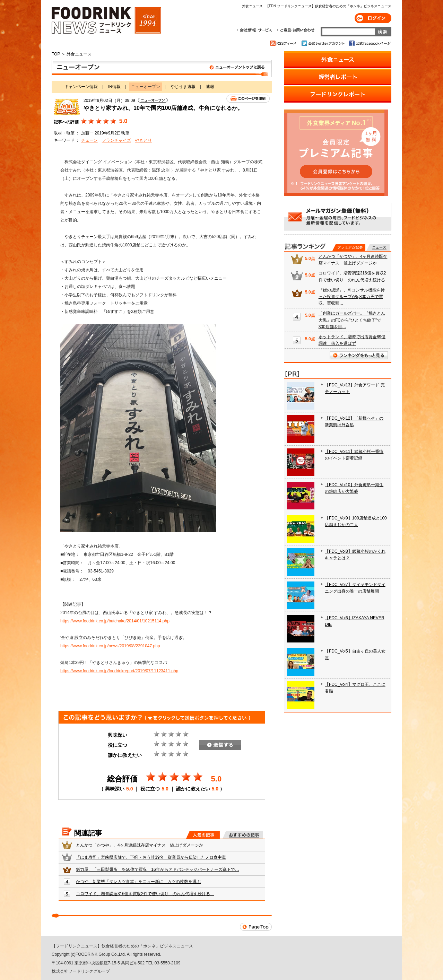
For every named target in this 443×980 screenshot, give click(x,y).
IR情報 (114, 87)
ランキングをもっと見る (359, 355)
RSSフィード (284, 43)
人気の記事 (203, 835)
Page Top (256, 927)
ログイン (373, 18)
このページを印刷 (248, 99)
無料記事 (378, 247)
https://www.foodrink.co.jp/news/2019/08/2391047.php (110, 646)
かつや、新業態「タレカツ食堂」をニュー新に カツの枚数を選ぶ (138, 882)
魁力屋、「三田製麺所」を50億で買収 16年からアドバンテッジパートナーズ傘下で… (158, 869)
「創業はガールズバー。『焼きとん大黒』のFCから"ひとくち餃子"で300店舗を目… (352, 320)
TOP (56, 54)
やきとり (144, 140)
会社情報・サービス (255, 30)
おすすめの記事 (243, 835)
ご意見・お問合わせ (296, 30)
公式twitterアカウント (324, 43)
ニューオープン (162, 69)
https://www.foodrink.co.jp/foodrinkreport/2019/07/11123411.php (119, 671)
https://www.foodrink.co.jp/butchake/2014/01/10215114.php (115, 621)
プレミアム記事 (349, 247)
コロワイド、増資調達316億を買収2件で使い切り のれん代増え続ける (145, 894)
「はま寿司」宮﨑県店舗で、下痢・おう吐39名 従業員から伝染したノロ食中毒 (151, 857)
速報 (210, 87)
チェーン (89, 140)
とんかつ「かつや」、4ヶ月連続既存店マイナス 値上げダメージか (140, 845)
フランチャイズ (116, 140)
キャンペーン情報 (81, 87)
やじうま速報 (183, 87)
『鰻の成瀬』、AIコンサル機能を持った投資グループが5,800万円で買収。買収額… (352, 297)
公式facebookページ (369, 43)
